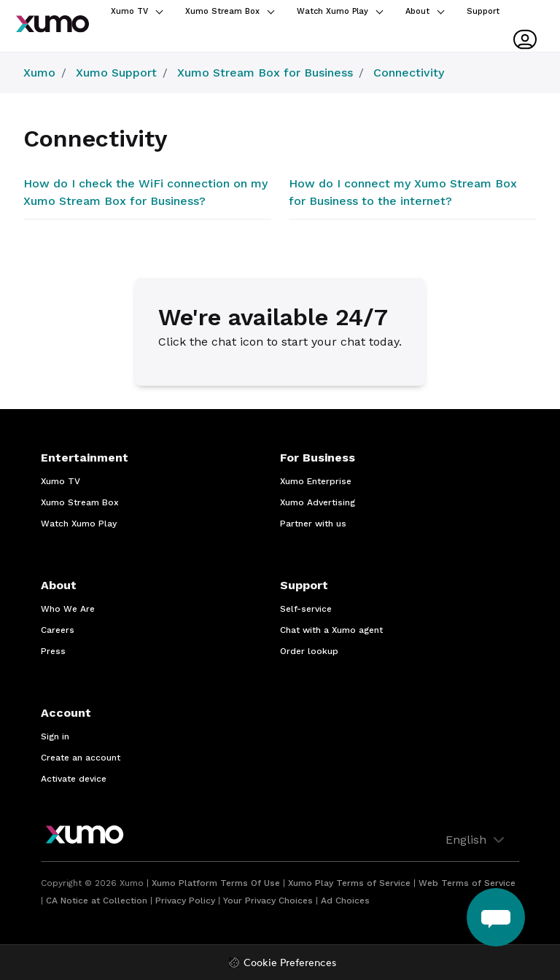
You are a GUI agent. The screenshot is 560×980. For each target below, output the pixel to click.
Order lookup (309, 651)
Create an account (81, 758)
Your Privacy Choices (268, 901)
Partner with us (313, 524)
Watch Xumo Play (340, 11)
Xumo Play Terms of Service (349, 883)
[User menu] (525, 39)
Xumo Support (116, 73)
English (477, 840)
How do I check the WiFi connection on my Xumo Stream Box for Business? (145, 192)
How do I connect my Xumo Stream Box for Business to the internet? (403, 192)
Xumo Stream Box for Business (265, 73)
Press (53, 651)
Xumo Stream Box (230, 11)
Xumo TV (137, 11)
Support (483, 11)
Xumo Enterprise (316, 481)
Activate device (74, 779)
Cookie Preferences (290, 964)
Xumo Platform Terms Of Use (216, 883)
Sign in (55, 736)
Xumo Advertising (318, 502)
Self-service (306, 609)
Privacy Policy (185, 901)
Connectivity (409, 73)
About (425, 11)
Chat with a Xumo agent (331, 630)
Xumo (39, 73)
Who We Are (68, 609)
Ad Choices (345, 901)
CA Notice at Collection (97, 901)
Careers (58, 630)
